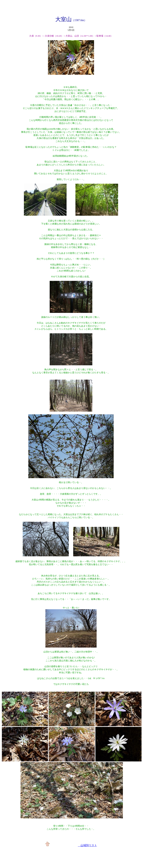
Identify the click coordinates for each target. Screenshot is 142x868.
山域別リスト (87, 845)
